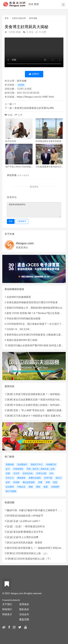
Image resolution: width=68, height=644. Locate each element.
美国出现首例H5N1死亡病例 (22, 340)
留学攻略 (33, 18)
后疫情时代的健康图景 (19, 297)
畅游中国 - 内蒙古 (17, 510)
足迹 (10, 521)
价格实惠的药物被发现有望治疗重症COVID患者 (32, 302)
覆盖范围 (24, 619)
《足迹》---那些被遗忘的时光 (29, 526)
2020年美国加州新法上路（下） (35, 559)
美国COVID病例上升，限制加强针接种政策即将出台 (35, 308)
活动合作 (24, 614)
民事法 (11, 553)
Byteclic (17, 600)
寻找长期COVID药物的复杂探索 (24, 319)
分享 (19, 115)
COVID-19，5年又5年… (19, 329)
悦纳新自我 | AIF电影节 (31, 516)
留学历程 (12, 548)
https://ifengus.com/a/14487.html (35, 97)
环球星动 (12, 516)
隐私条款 (24, 609)
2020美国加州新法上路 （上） (32, 553)
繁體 (36, 4)
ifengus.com (25, 243)
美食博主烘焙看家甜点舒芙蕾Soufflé (34, 108)
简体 (31, 4)
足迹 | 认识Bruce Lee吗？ (27, 521)
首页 (7, 18)
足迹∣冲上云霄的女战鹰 (26, 537)
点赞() (34, 74)
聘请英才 (7, 614)
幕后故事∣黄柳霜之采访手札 (28, 532)
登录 (11, 221)
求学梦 (21, 85)
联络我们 (7, 609)
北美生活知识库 (19, 18)
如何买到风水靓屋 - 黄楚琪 (28, 543)
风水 (10, 543)
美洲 (10, 394)
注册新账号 (22, 221)
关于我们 (7, 604)
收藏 (9, 115)
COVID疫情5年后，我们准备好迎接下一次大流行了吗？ (36, 324)
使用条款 (24, 604)
